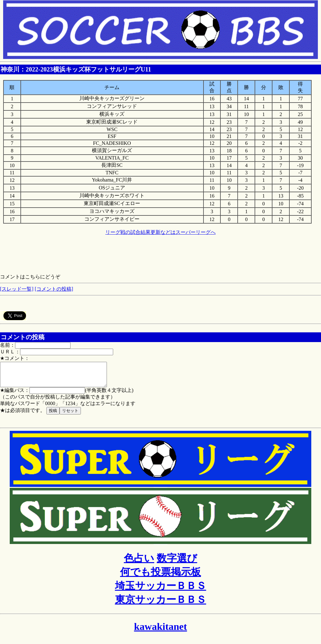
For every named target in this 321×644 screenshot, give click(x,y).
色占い (139, 563)
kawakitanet (161, 631)
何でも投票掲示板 (160, 577)
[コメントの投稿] (54, 289)
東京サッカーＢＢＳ (161, 604)
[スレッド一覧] (17, 289)
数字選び (177, 563)
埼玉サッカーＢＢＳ (161, 590)
